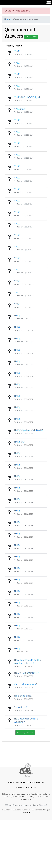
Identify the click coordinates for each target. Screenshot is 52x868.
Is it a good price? (23, 696)
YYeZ (17, 51)
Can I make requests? (26, 684)
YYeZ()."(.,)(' (20, 109)
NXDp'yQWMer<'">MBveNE (29, 430)
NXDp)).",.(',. (20, 442)
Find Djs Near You (36, 814)
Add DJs (20, 819)
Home (7, 19)
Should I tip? (21, 707)
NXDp (17, 315)
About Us (21, 814)
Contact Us (31, 819)
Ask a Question (31, 37)
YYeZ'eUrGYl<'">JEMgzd (27, 97)
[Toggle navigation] (49, 2)
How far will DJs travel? (26, 673)
